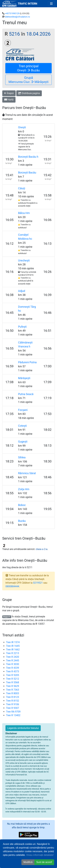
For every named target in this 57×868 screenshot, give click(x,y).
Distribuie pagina (29, 93)
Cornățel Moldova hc (25, 237)
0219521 (38, 583)
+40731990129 (12, 13)
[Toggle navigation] (51, 4)
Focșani (23, 410)
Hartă (9, 100)
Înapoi (9, 93)
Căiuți (22, 188)
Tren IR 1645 (13, 646)
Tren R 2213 (13, 653)
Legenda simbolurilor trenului (23, 728)
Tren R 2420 (13, 657)
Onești (22, 127)
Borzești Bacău (27, 173)
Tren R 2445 (13, 661)
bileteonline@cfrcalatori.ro (17, 17)
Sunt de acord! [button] (44, 862)
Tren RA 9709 (13, 712)
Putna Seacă (26, 394)
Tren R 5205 (13, 675)
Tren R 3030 (13, 664)
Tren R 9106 (13, 704)
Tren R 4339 (13, 668)
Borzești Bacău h (28, 157)
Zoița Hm (24, 489)
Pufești (22, 327)
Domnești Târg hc (27, 309)
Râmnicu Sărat (27, 473)
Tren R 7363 (13, 690)
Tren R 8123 (13, 697)
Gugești (23, 442)
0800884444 (12, 586)
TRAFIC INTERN (28, 4)
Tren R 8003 (13, 693)
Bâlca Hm (24, 213)
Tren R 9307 (13, 708)
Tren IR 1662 (13, 650)
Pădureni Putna (27, 362)
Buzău (22, 521)
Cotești (22, 426)
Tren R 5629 (13, 686)
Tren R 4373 (13, 671)
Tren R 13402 (13, 715)
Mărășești (24, 378)
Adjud (22, 291)
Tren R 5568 (13, 682)
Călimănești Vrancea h (25, 345)
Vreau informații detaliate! (40, 855)
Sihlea (22, 457)
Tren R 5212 (13, 679)
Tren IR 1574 (13, 642)
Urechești (24, 261)
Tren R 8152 (13, 701)
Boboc (22, 505)
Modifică (28, 862)
